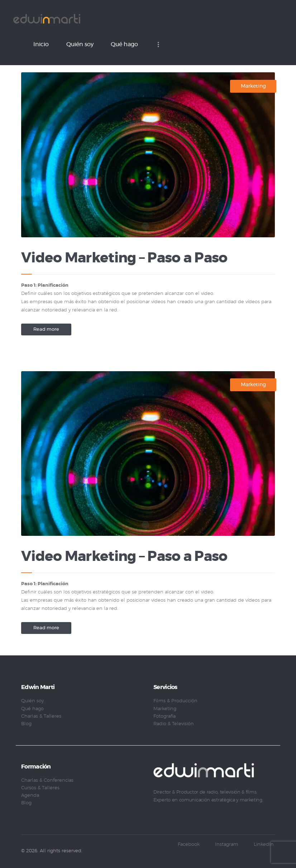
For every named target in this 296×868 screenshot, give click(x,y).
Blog (26, 724)
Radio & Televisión (174, 724)
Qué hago (32, 709)
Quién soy (32, 701)
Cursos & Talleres (40, 788)
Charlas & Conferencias (47, 780)
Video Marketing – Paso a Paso (124, 258)
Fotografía (164, 716)
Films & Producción (175, 701)
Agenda (30, 796)
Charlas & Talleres (41, 716)
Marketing (253, 86)
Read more (46, 329)
